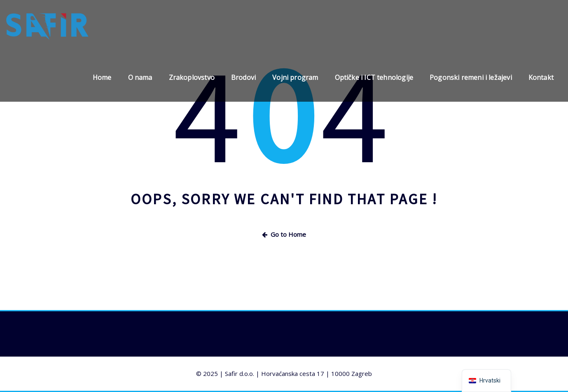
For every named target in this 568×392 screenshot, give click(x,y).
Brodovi (243, 77)
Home (102, 77)
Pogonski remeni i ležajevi (471, 77)
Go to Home (284, 234)
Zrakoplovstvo (192, 77)
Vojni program (295, 77)
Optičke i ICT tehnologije (374, 77)
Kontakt (541, 77)
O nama (140, 77)
